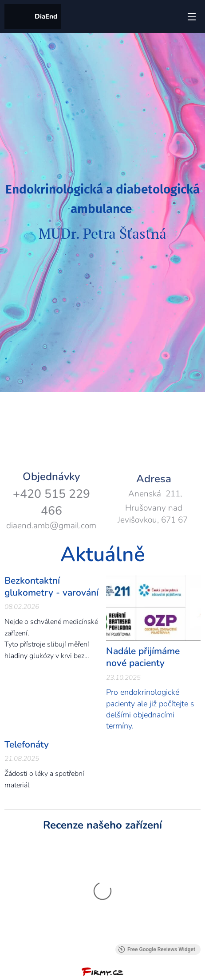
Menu (192, 17)
